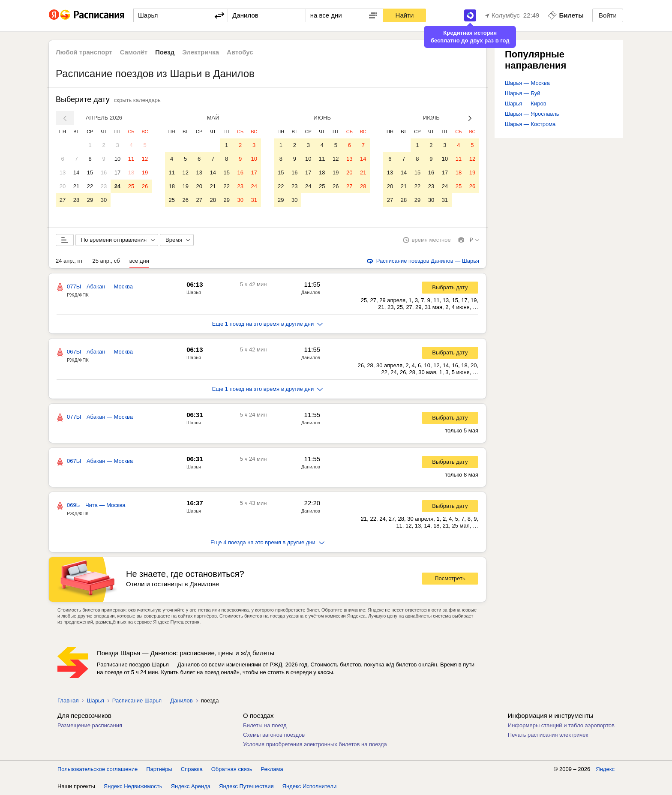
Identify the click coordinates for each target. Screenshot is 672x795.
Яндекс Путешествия (246, 786)
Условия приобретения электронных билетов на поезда (315, 744)
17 (117, 172)
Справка (192, 769)
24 (117, 186)
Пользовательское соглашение (97, 769)
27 (63, 200)
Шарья (194, 292)
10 (117, 159)
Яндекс (605, 769)
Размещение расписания (90, 725)
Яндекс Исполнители (310, 786)
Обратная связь (232, 769)
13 (63, 172)
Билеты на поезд (265, 725)
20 (63, 186)
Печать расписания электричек (548, 735)
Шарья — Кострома (530, 124)
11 (131, 159)
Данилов (311, 292)
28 (76, 200)
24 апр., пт (69, 261)
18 (131, 172)
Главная (68, 700)
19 (145, 172)
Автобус (240, 52)
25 (131, 186)
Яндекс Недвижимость (133, 786)
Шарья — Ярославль (532, 114)
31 (254, 200)
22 (90, 186)
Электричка (201, 52)
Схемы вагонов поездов (274, 735)
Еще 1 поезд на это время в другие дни (268, 324)
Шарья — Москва (527, 83)
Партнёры (159, 769)
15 (90, 172)
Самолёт (134, 52)
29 (90, 200)
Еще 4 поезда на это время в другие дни (267, 542)
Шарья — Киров (526, 103)
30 (104, 200)
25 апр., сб (106, 261)
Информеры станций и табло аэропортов (561, 725)
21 (76, 186)
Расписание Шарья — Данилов (153, 700)
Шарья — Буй (522, 93)
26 (145, 186)
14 (76, 172)
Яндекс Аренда (191, 786)
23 (104, 186)
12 (145, 159)
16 (104, 172)
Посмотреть (450, 578)
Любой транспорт (84, 52)
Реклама (272, 769)
